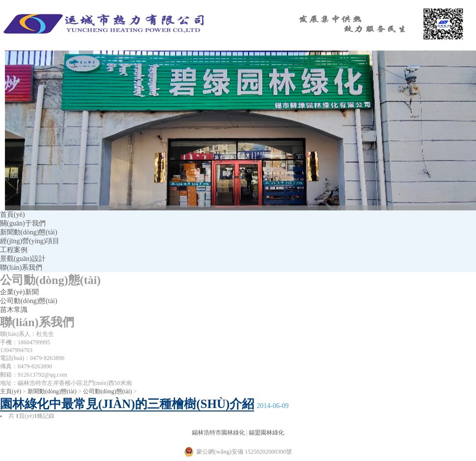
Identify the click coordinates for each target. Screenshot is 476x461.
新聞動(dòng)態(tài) (29, 232)
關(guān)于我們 (23, 223)
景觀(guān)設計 (23, 259)
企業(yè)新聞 (19, 292)
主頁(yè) (11, 391)
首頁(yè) (13, 215)
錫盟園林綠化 (266, 433)
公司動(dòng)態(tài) (29, 301)
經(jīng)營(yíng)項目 (30, 241)
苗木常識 (14, 310)
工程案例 (14, 250)
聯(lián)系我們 (21, 268)
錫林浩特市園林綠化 (218, 433)
